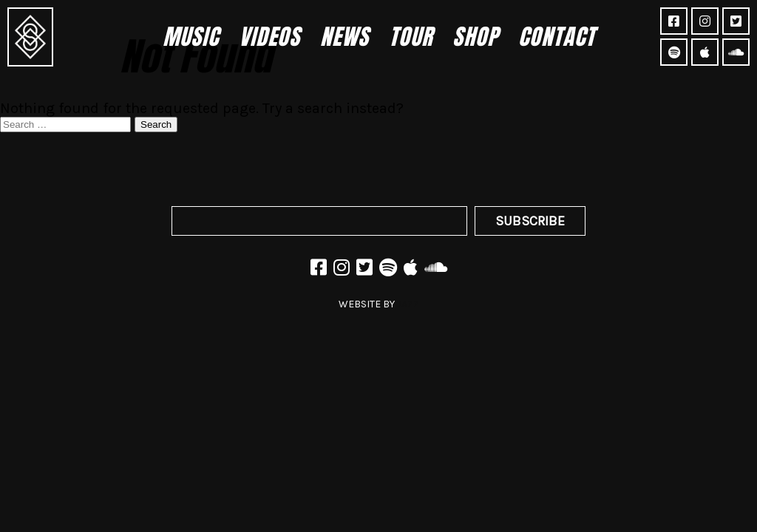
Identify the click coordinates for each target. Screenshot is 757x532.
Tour (411, 37)
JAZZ (408, 304)
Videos (269, 37)
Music (191, 37)
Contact (557, 37)
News (344, 37)
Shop (475, 37)
